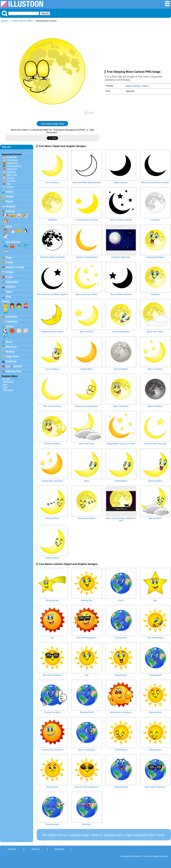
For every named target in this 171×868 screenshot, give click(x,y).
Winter (10, 187)
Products (11, 361)
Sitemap (36, 849)
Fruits (9, 277)
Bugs (9, 257)
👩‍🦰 (26, 306)
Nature (10, 192)
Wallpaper (8, 382)
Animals (10, 211)
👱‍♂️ (5, 311)
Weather (11, 206)
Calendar (12, 157)
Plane (9, 292)
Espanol (12, 849)
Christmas (12, 160)
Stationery (12, 322)
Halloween (12, 163)
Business (11, 347)
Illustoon (5, 21)
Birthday (11, 172)
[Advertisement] (138, 47)
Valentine (12, 169)
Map (5, 385)
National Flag (13, 371)
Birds (9, 227)
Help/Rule (59, 849)
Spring (10, 178)
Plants (9, 202)
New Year (12, 175)
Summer (11, 181)
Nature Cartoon (19, 21)
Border (6, 379)
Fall (8, 184)
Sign (5, 387)
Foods (9, 262)
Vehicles (11, 287)
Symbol (17, 366)
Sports (10, 327)
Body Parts (12, 357)
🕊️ (5, 236)
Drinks (10, 272)
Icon (8, 366)
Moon (30, 21)
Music (9, 342)
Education (12, 317)
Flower (10, 197)
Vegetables (12, 282)
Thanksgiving (14, 166)
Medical (10, 352)
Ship (8, 297)
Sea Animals (13, 242)
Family (6, 302)
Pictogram (8, 390)
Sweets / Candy (15, 267)
